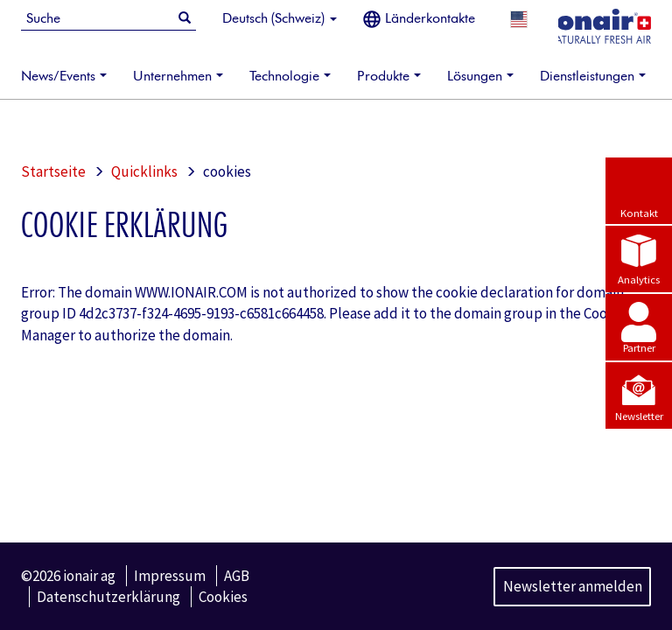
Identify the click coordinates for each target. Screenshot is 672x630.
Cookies (223, 597)
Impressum (170, 576)
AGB (237, 576)
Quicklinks (144, 171)
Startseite (53, 171)
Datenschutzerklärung (108, 597)
